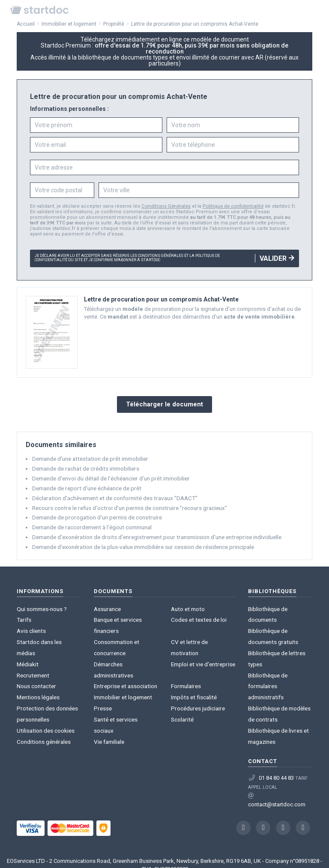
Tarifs (24, 609)
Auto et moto (187, 601)
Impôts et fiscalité (193, 669)
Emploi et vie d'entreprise (202, 643)
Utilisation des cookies (45, 686)
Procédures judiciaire (197, 678)
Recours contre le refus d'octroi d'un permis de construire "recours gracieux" (127, 503)
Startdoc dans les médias (48, 626)
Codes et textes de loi (198, 609)
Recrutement (32, 643)
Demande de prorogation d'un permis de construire (96, 512)
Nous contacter (36, 652)
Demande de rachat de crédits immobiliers (85, 465)
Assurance (107, 601)
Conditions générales (43, 695)
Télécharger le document (164, 403)
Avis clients (31, 618)
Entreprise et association (124, 661)
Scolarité (182, 686)
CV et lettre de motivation (202, 626)
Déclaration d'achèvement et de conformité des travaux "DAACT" (112, 494)
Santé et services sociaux (125, 686)
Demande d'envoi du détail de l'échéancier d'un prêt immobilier (110, 475)
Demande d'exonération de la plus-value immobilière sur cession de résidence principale (141, 540)
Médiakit (27, 635)
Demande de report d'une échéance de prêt (86, 484)
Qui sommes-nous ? (42, 601)
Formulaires (185, 661)
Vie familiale (109, 695)
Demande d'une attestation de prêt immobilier (89, 456)
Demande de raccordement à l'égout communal (91, 521)
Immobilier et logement (122, 669)
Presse (102, 678)
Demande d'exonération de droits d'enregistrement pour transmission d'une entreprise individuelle (153, 531)
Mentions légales (38, 661)
